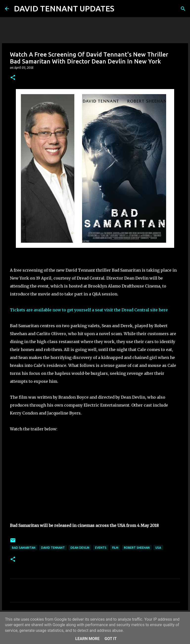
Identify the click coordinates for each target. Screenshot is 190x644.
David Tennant (53, 548)
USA (158, 548)
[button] (13, 78)
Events (101, 548)
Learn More (87, 639)
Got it (110, 639)
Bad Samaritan (24, 548)
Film (115, 548)
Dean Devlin (80, 548)
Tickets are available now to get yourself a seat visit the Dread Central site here (89, 310)
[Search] (121, 9)
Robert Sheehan (137, 548)
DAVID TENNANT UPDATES (64, 8)
